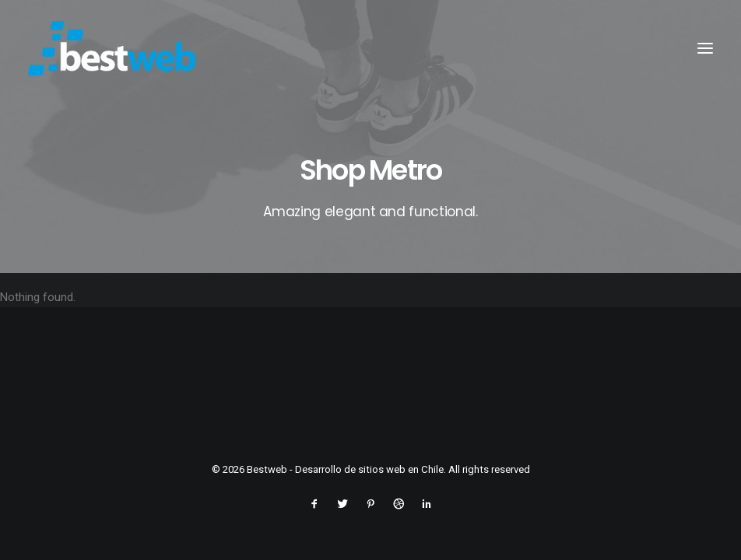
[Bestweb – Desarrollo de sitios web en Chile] (112, 48)
